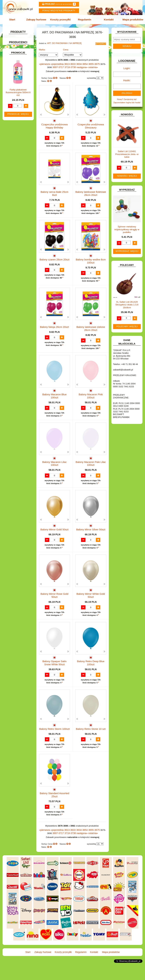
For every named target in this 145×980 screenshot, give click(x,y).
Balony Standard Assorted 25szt (54, 812)
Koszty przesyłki (61, 19)
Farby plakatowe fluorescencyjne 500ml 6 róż (18, 270)
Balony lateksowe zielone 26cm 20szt (91, 329)
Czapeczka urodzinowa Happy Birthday (54, 122)
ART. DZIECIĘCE (16, 55)
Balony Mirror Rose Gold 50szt (54, 605)
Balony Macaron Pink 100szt (91, 397)
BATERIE (13, 65)
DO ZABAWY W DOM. (19, 83)
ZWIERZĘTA (14, 194)
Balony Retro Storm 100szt (55, 742)
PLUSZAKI (13, 160)
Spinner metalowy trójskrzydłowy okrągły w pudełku (127, 226)
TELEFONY (14, 180)
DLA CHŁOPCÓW (17, 69)
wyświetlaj (92, 75)
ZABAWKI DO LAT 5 (18, 183)
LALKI (11, 142)
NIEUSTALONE (16, 198)
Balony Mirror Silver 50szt (91, 535)
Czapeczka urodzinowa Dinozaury (91, 122)
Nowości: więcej (127, 173)
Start (14, 19)
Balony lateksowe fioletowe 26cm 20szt (91, 191)
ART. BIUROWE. (16, 44)
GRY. (11, 104)
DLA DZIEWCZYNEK (18, 73)
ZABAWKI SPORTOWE (19, 190)
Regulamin (84, 19)
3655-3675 (90, 62)
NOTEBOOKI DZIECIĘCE (20, 153)
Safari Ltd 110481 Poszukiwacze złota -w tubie (127, 151)
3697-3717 (57, 65)
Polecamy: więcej (127, 323)
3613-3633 (68, 62)
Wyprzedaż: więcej (127, 248)
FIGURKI (13, 97)
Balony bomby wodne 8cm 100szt (91, 260)
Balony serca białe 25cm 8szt (54, 189)
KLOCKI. (12, 125)
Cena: (66, 48)
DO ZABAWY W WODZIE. (20, 93)
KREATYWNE (15, 132)
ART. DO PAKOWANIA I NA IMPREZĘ (63, 42)
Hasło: (127, 78)
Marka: (42, 48)
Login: (127, 67)
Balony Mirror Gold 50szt (55, 535)
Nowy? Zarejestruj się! (127, 97)
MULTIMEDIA (15, 149)
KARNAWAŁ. (14, 121)
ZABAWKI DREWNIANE (19, 187)
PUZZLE (12, 164)
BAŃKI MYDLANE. (17, 62)
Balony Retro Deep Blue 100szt (91, 674)
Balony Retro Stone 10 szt (91, 742)
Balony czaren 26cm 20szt (54, 259)
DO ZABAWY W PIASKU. (20, 86)
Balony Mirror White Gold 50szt (91, 605)
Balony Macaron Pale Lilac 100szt (91, 467)
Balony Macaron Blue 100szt (54, 397)
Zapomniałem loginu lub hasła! (127, 100)
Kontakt (107, 19)
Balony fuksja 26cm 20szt (55, 328)
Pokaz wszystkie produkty (59, 11)
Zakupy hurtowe (37, 19)
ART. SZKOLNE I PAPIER (20, 58)
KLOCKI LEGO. (16, 129)
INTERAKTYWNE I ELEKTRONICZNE (15, 116)
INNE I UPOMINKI (17, 108)
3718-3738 (68, 65)
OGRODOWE (15, 156)
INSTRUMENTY (16, 111)
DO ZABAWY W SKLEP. (19, 90)
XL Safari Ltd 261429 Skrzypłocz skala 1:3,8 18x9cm (127, 302)
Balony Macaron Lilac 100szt (55, 466)
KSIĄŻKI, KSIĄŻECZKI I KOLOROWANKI (17, 137)
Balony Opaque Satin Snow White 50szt (55, 674)
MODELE (13, 146)
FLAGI (11, 101)
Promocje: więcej (18, 292)
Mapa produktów (131, 19)
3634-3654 (79, 62)
